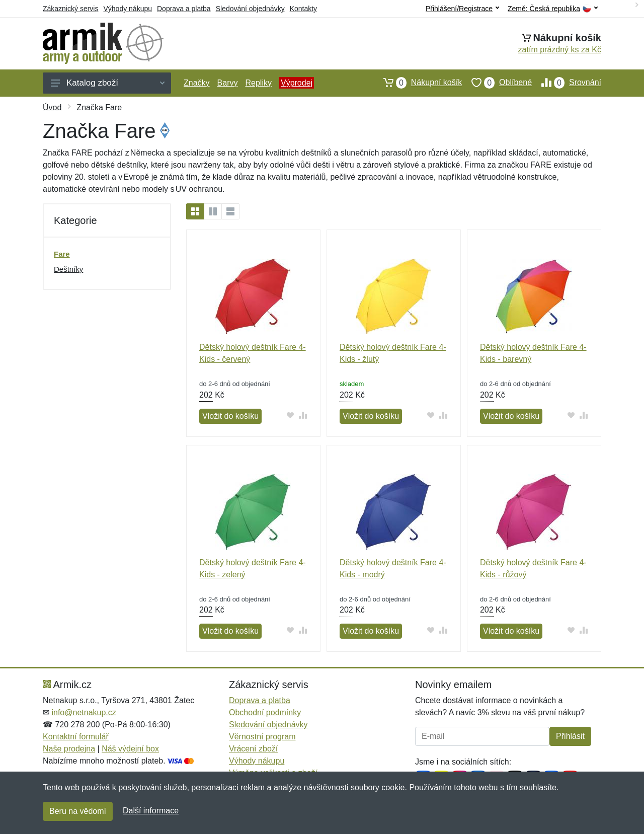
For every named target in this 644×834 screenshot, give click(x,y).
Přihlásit (570, 736)
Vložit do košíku (230, 416)
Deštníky (68, 269)
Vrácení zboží (253, 749)
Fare (62, 254)
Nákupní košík (418, 83)
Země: (553, 9)
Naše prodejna (69, 749)
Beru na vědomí (78, 811)
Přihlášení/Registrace (462, 9)
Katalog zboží (108, 83)
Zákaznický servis (70, 9)
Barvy (228, 83)
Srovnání (567, 83)
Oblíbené (497, 83)
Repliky (258, 83)
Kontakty (303, 9)
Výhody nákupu (128, 9)
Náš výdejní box (130, 749)
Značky (197, 83)
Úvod (52, 107)
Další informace (151, 811)
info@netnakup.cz (84, 712)
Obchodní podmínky (265, 712)
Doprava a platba (184, 9)
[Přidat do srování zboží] (303, 415)
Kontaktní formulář (76, 737)
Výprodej (297, 83)
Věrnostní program (262, 737)
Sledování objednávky (250, 9)
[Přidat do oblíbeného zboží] (291, 415)
